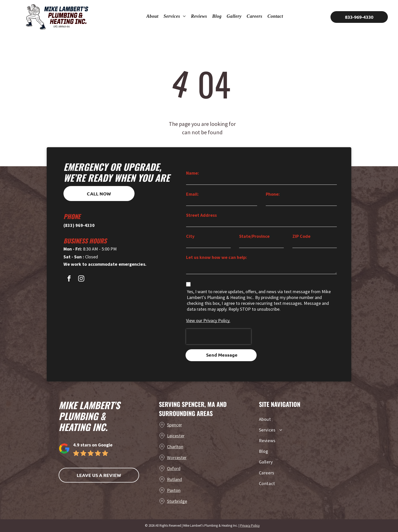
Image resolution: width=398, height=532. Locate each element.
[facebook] (69, 279)
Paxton (174, 490)
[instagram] (81, 279)
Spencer (175, 425)
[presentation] (219, 337)
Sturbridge (177, 501)
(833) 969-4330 (79, 225)
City (190, 236)
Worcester (177, 458)
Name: (193, 173)
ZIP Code (301, 236)
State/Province (254, 236)
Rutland (175, 479)
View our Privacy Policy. (208, 320)
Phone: (273, 194)
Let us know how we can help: (217, 257)
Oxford (174, 468)
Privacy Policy (250, 526)
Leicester (176, 436)
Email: (192, 194)
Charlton (175, 447)
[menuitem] (153, 16)
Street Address (201, 215)
